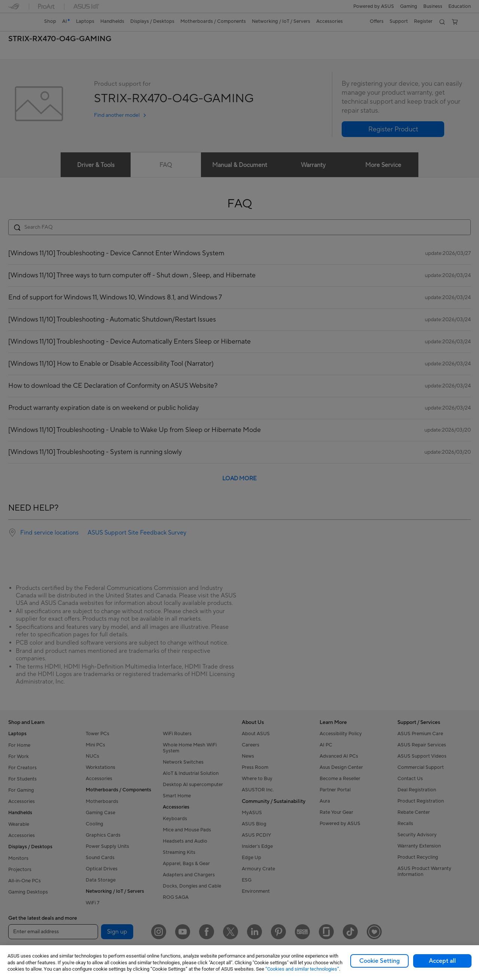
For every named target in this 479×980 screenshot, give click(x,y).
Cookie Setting (379, 961)
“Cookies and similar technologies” (302, 969)
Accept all (442, 961)
